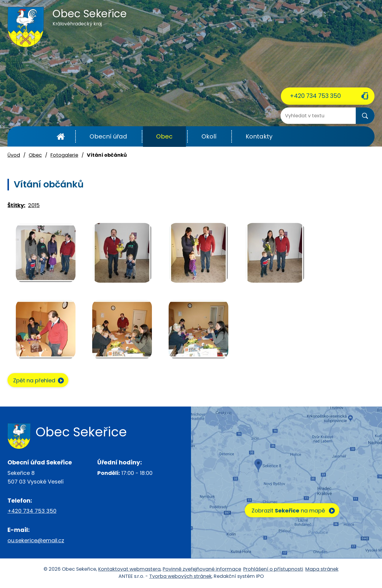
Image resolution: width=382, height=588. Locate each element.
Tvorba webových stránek (180, 577)
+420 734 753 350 (315, 96)
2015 (34, 205)
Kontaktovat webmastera (129, 570)
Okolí (209, 136)
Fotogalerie (64, 155)
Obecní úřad (108, 136)
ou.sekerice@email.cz (36, 541)
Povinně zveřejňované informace (202, 570)
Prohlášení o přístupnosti (273, 570)
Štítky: (16, 205)
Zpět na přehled (37, 381)
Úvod (61, 137)
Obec (164, 136)
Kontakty (259, 136)
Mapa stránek (322, 570)
